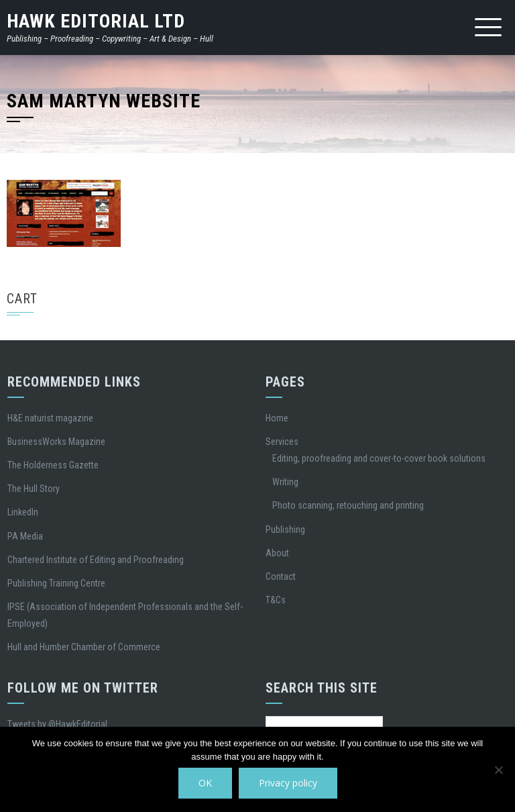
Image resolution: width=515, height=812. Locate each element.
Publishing (285, 529)
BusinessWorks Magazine (56, 442)
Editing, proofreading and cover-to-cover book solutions (379, 458)
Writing (285, 482)
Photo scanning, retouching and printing (348, 505)
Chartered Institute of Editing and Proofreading (96, 560)
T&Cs (276, 600)
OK (205, 783)
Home (277, 418)
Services (282, 442)
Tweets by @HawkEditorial (57, 724)
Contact (281, 576)
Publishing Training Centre (56, 583)
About (277, 553)
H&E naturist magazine (50, 418)
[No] (498, 770)
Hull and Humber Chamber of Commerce (84, 647)
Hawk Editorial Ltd (96, 21)
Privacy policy (288, 783)
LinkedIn (23, 512)
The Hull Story (34, 489)
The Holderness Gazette (53, 465)
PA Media (25, 536)
